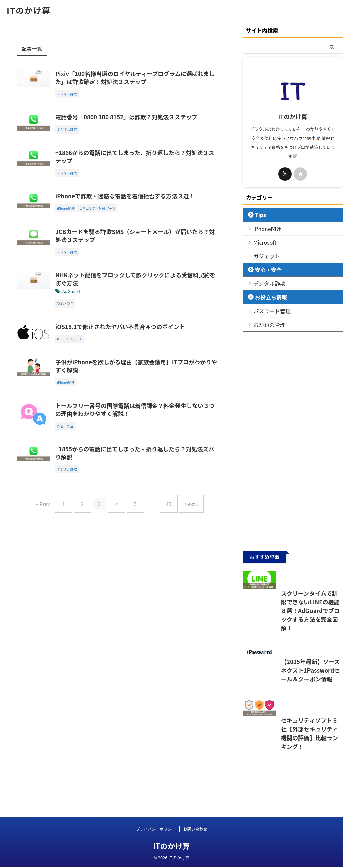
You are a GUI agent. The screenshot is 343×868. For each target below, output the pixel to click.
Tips (258, 215)
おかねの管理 (266, 324)
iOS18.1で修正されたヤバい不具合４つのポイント (150, 371)
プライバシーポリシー (156, 829)
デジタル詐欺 (266, 283)
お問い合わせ (195, 829)
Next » (183, 594)
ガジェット (263, 256)
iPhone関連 (264, 228)
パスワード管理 (268, 311)
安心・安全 (265, 270)
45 (164, 594)
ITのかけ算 (29, 10)
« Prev (53, 594)
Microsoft (262, 242)
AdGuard (104, 336)
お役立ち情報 (267, 297)
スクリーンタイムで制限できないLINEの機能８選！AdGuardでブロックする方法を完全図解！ (292, 637)
